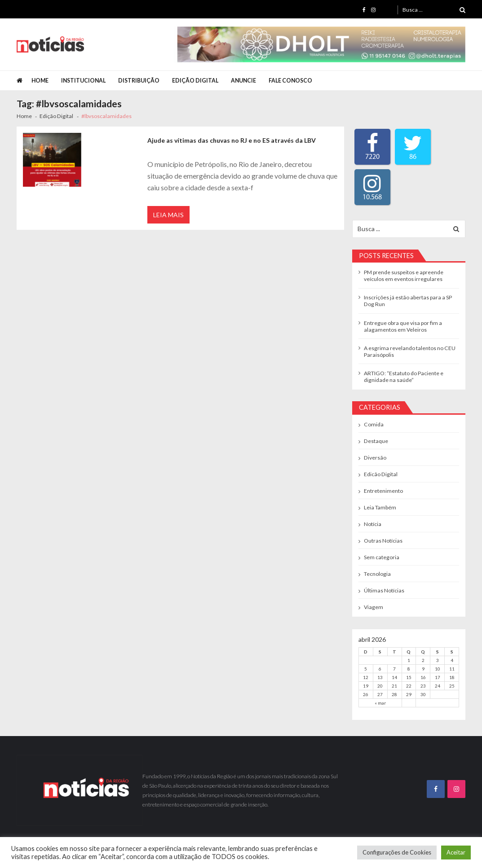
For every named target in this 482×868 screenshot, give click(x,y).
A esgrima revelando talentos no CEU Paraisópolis (410, 351)
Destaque (376, 441)
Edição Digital (195, 81)
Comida (374, 424)
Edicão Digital (381, 474)
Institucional (83, 81)
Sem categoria (382, 557)
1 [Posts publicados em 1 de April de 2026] (409, 660)
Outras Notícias (383, 541)
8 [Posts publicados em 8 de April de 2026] (409, 669)
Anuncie (243, 81)
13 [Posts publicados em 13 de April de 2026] (380, 677)
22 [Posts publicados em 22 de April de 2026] (409, 686)
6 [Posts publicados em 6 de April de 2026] (380, 669)
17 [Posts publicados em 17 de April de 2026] (438, 677)
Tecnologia (377, 574)
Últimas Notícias (384, 590)
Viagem (374, 607)
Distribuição (139, 81)
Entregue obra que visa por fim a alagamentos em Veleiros (403, 326)
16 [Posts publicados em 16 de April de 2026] (423, 677)
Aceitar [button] (456, 852)
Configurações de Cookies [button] (397, 852)
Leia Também (380, 507)
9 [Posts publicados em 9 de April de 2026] (423, 669)
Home (40, 81)
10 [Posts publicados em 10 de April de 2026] (438, 669)
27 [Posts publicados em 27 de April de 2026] (380, 694)
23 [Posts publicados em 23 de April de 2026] (423, 686)
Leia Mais (168, 215)
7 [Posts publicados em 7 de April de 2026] (394, 669)
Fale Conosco (290, 81)
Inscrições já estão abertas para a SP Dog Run (408, 301)
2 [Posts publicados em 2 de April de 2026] (423, 660)
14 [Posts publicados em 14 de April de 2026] (394, 677)
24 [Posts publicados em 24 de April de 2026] (438, 686)
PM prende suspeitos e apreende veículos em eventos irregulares (404, 276)
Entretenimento (383, 491)
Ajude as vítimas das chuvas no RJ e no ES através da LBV (232, 140)
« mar (380, 703)
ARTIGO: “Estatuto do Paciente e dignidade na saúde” (404, 377)
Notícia (373, 524)
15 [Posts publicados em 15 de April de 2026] (409, 677)
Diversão (375, 458)
